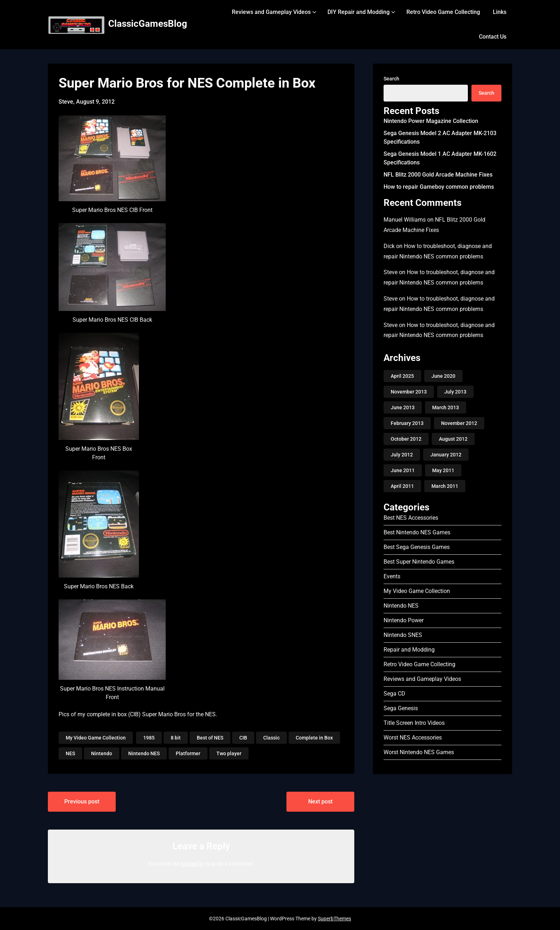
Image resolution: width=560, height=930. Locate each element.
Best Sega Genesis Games (417, 547)
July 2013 (455, 392)
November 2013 (409, 392)
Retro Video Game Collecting (443, 12)
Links (500, 12)
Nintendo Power (404, 620)
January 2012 (446, 455)
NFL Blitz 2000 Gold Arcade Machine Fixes (438, 175)
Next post (320, 802)
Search (391, 79)
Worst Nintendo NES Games (419, 752)
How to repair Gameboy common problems (439, 187)
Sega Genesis (401, 708)
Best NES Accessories (411, 518)
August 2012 (453, 439)
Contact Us (493, 37)
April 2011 (402, 486)
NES (70, 753)
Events (392, 576)
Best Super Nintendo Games (419, 562)
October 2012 (406, 439)
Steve (391, 272)
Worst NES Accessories (413, 738)
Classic (271, 738)
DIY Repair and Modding (359, 12)
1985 (149, 738)
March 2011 (445, 486)
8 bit (176, 738)
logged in (192, 864)
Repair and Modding (409, 650)
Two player (229, 753)
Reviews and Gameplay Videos (271, 12)
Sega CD (394, 694)
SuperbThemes (334, 919)
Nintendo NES (144, 753)
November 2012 (459, 423)
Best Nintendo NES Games (417, 532)
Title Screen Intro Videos (414, 723)
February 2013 (407, 423)
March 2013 (446, 407)
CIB (243, 738)
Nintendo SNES (403, 635)
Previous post (82, 802)
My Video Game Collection (96, 738)
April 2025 (402, 376)
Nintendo (102, 753)
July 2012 (402, 455)
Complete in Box (314, 738)
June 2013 (403, 407)
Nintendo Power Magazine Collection (431, 121)
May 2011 (443, 470)
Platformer (188, 753)
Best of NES (210, 738)
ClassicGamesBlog (148, 24)
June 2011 (403, 470)
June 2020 (443, 376)
